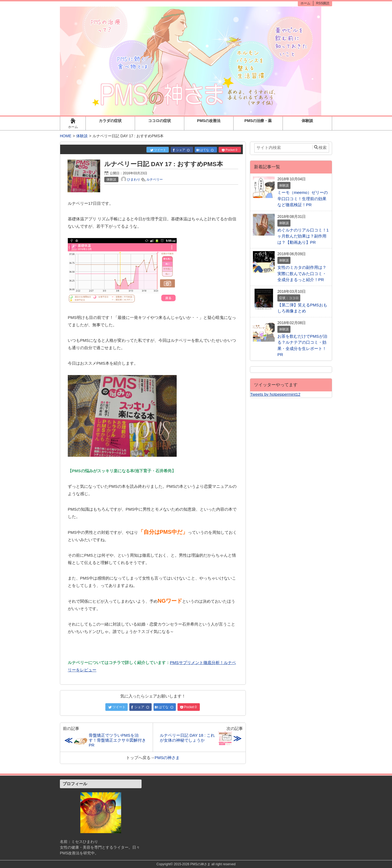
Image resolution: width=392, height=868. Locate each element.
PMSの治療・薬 (258, 121)
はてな (205, 150)
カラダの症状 (110, 121)
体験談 (307, 121)
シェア (181, 150)
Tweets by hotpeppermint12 (275, 394)
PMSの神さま (167, 758)
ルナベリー (155, 179)
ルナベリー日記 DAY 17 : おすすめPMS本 (163, 164)
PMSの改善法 (209, 121)
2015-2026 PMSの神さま (192, 864)
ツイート (158, 150)
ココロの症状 (160, 121)
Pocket (230, 150)
